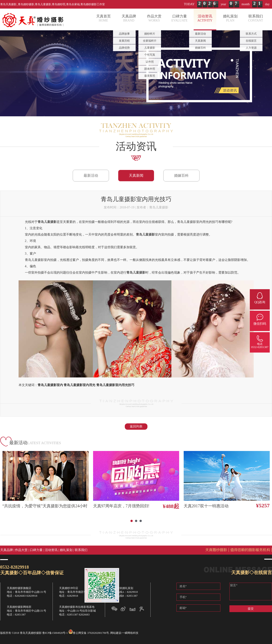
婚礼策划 (66, 550)
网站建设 (116, 633)
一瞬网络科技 (130, 633)
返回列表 (136, 426)
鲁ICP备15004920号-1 (55, 633)
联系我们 (81, 550)
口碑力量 (36, 550)
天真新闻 (136, 175)
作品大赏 (21, 550)
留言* (251, 592)
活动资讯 (51, 550)
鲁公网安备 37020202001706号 (91, 633)
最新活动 (91, 175)
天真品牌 (7, 550)
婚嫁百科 (181, 175)
